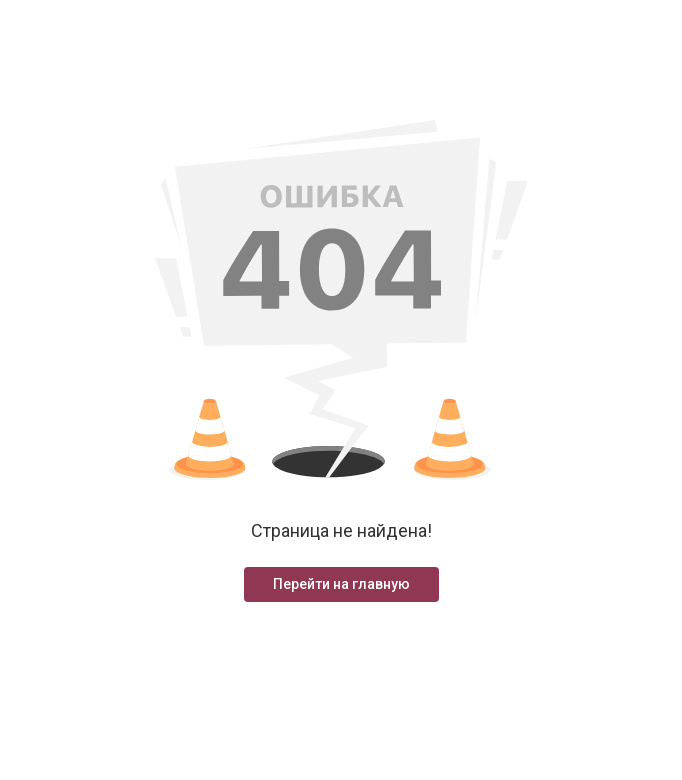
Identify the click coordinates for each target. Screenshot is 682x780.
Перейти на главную (341, 584)
